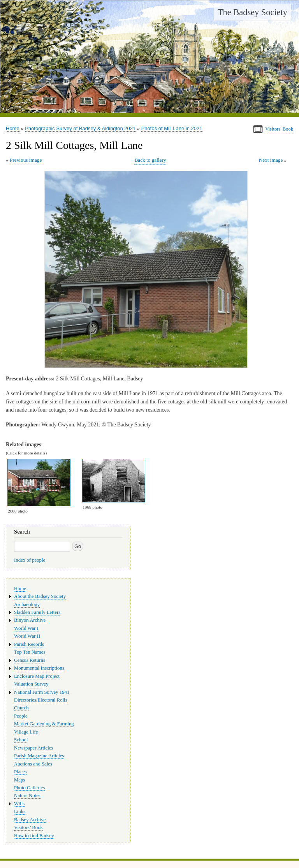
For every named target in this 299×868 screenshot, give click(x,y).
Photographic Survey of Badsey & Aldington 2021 (80, 128)
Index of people (30, 560)
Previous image (26, 160)
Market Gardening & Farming (44, 724)
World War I (26, 628)
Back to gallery (150, 160)
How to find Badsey (34, 836)
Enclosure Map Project (37, 676)
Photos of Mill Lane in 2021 (172, 128)
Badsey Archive (30, 820)
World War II (27, 636)
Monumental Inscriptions (39, 668)
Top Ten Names (30, 652)
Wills (19, 804)
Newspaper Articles (33, 748)
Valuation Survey (31, 684)
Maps (19, 780)
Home (13, 128)
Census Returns (30, 660)
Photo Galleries (29, 788)
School (21, 740)
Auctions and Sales (33, 764)
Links (20, 811)
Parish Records (29, 644)
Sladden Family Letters (37, 612)
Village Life (26, 732)
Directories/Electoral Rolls (41, 700)
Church (21, 708)
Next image (271, 160)
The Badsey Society (252, 12)
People (21, 716)
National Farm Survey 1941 (42, 692)
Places (20, 772)
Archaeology (27, 605)
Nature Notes (27, 796)
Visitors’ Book (28, 827)
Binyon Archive (30, 620)
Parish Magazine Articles (39, 756)
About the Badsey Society (40, 596)
